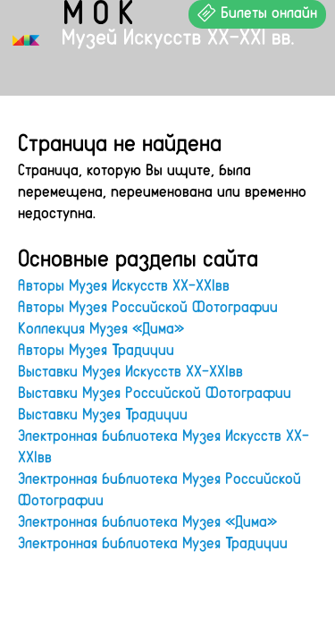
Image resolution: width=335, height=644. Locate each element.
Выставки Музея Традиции (103, 413)
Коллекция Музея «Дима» (101, 327)
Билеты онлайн (257, 12)
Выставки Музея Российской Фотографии (155, 392)
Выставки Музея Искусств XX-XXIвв (130, 370)
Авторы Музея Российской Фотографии (148, 306)
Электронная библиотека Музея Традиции (153, 542)
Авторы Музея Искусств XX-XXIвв (124, 284)
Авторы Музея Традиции (96, 349)
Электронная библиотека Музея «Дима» (147, 521)
